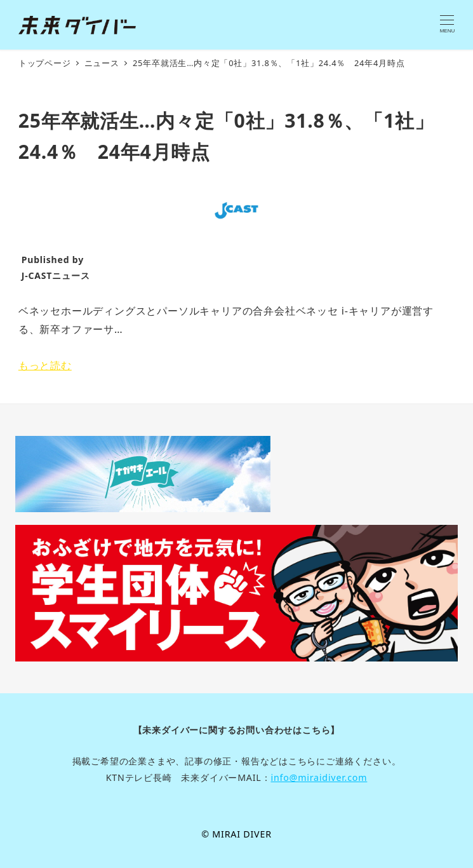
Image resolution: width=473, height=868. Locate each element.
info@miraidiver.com (319, 777)
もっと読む (45, 365)
